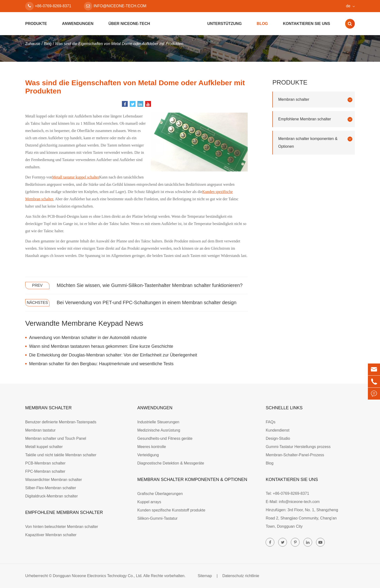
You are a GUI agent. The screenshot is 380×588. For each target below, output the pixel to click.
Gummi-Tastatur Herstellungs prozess (298, 447)
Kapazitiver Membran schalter (51, 535)
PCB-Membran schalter (45, 463)
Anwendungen (78, 24)
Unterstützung (224, 24)
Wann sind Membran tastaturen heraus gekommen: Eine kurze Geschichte (101, 346)
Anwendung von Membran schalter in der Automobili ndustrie (88, 338)
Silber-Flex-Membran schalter (51, 488)
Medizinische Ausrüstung (159, 430)
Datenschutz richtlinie (241, 576)
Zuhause (33, 44)
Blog (262, 24)
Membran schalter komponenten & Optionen (315, 143)
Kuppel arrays (149, 502)
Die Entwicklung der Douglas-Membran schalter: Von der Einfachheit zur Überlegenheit (113, 355)
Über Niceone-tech (129, 24)
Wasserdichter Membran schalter (54, 480)
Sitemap (205, 576)
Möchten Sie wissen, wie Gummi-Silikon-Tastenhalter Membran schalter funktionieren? (150, 285)
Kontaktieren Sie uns (307, 24)
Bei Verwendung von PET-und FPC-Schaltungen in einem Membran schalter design (147, 302)
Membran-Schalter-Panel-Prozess (295, 455)
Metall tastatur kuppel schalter (76, 177)
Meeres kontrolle (151, 447)
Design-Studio (278, 438)
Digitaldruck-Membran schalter (51, 496)
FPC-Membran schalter (45, 471)
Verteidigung (148, 455)
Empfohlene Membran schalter (315, 119)
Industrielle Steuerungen (158, 422)
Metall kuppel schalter (44, 447)
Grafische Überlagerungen (160, 494)
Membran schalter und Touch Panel (56, 438)
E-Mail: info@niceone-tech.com (293, 502)
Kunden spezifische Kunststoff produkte (171, 510)
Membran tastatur (40, 430)
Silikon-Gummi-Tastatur (157, 518)
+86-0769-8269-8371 (48, 6)
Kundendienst (277, 430)
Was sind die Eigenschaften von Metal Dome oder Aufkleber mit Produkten (119, 44)
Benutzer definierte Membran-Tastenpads (61, 422)
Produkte (36, 24)
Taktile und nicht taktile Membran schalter (61, 455)
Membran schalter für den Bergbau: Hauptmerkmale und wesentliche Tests (101, 364)
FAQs (270, 422)
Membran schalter (315, 100)
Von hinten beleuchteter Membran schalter (62, 527)
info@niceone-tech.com (115, 6)
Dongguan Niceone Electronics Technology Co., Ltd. (98, 576)
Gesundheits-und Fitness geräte (165, 438)
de (348, 6)
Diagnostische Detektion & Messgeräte (171, 463)
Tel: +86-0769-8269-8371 (287, 493)
